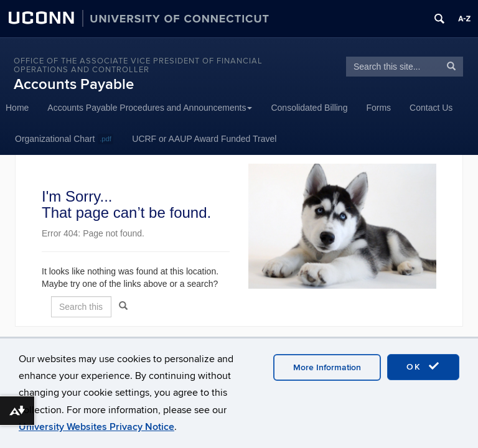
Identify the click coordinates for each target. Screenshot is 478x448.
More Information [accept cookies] (327, 367)
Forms (378, 108)
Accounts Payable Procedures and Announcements (150, 108)
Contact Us (431, 108)
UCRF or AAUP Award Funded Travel (204, 139)
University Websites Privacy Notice (96, 427)
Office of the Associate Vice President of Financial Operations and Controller (138, 65)
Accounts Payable (74, 84)
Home (17, 108)
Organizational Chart (64, 139)
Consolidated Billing (309, 108)
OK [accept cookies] (423, 366)
